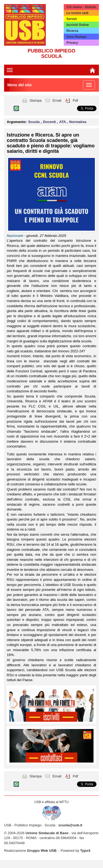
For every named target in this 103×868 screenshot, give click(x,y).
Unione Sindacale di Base (47, 833)
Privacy (72, 43)
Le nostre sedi (77, 13)
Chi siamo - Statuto (81, 7)
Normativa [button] (78, 122)
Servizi (72, 19)
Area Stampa (76, 37)
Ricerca (72, 31)
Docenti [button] (50, 122)
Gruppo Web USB (42, 851)
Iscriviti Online (78, 25)
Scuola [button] (34, 122)
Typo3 (85, 851)
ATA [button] (63, 122)
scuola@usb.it (70, 825)
